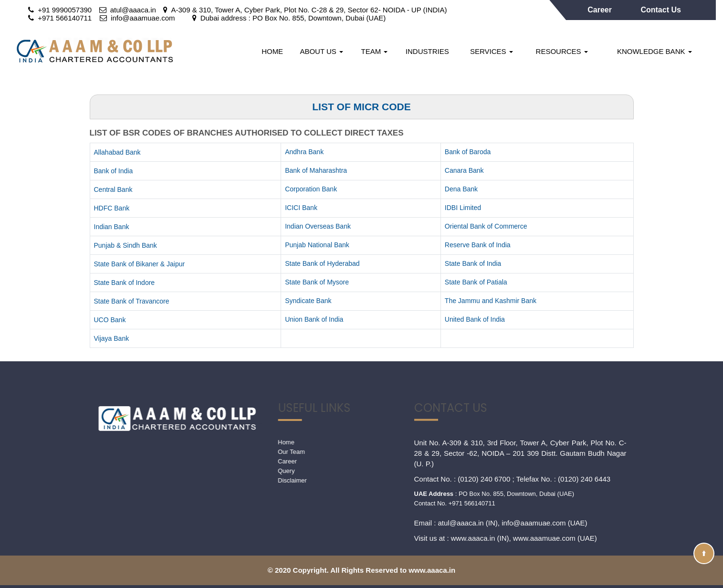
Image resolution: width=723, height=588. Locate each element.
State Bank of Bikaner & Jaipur (140, 264)
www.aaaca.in (473, 440)
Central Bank (113, 189)
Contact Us (660, 10)
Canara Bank (464, 170)
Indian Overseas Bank (318, 226)
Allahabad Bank (117, 152)
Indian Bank (112, 227)
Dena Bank (461, 189)
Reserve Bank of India (478, 245)
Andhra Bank (304, 152)
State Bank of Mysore (317, 282)
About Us (321, 51)
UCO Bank (110, 320)
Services (492, 51)
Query (201, 471)
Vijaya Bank (112, 338)
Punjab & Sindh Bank (126, 245)
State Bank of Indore (125, 283)
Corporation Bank (311, 189)
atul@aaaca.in (461, 425)
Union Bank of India (314, 319)
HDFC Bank (112, 208)
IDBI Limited (463, 208)
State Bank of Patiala (476, 282)
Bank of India (114, 171)
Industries (427, 51)
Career (601, 10)
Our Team (206, 452)
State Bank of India (473, 263)
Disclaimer (207, 480)
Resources (562, 51)
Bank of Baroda (468, 152)
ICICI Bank (301, 208)
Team (374, 51)
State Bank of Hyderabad (322, 263)
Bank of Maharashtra (316, 170)
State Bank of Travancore (132, 301)
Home (272, 51)
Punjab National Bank (317, 245)
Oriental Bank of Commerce (486, 226)
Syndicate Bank (308, 301)
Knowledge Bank (655, 51)
